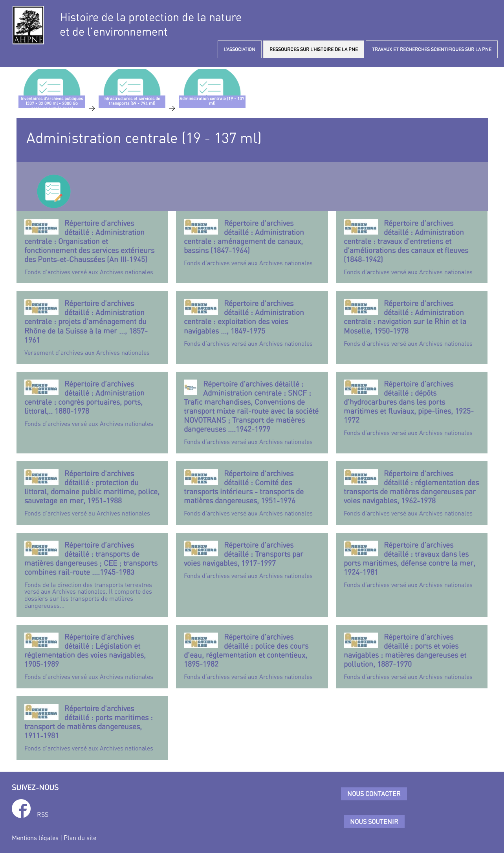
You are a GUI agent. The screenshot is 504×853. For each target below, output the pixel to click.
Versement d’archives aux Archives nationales (93, 327)
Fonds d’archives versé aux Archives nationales (93, 247)
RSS (43, 814)
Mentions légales (35, 838)
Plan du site (80, 838)
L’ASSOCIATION (240, 49)
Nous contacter (374, 794)
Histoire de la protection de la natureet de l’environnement (151, 24)
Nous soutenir (374, 822)
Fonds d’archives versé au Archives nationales (93, 493)
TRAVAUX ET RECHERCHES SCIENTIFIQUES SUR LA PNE (432, 49)
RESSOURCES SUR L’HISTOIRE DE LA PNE (314, 49)
